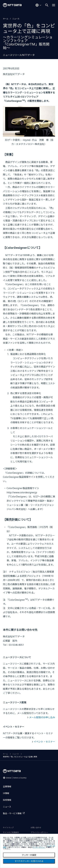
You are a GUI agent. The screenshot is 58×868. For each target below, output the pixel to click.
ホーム (6, 19)
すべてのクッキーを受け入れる (29, 861)
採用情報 (7, 800)
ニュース (16, 19)
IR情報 (6, 793)
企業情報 (7, 786)
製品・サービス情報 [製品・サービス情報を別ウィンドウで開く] (12, 813)
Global (16, 778)
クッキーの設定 (29, 855)
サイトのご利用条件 (11, 832)
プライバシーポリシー (39, 832)
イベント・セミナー (44, 742)
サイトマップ (8, 828)
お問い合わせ (36, 828)
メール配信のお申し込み (42, 717)
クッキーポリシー (39, 847)
